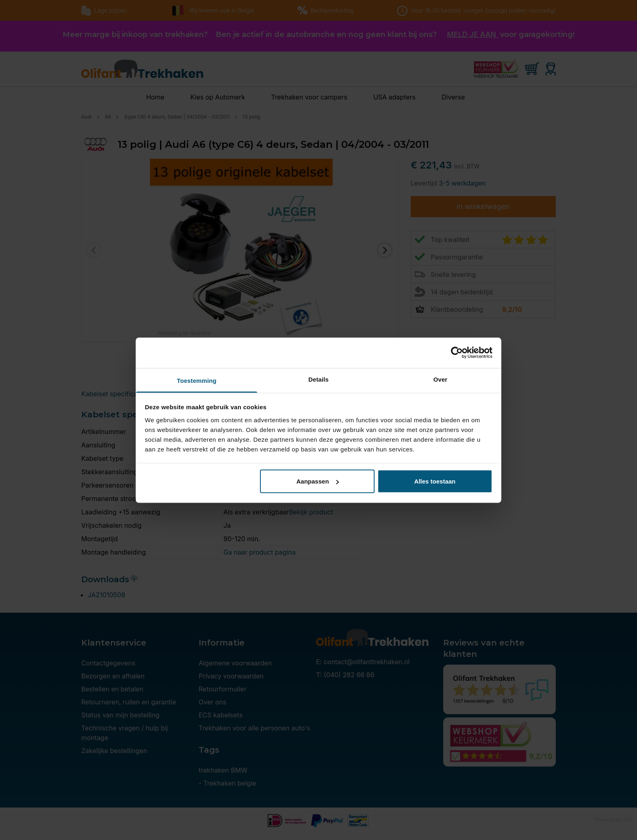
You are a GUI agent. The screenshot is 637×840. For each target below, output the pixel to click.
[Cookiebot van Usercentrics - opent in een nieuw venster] (457, 353)
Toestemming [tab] (197, 380)
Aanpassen (318, 481)
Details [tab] (318, 379)
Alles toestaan (435, 481)
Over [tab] (441, 379)
